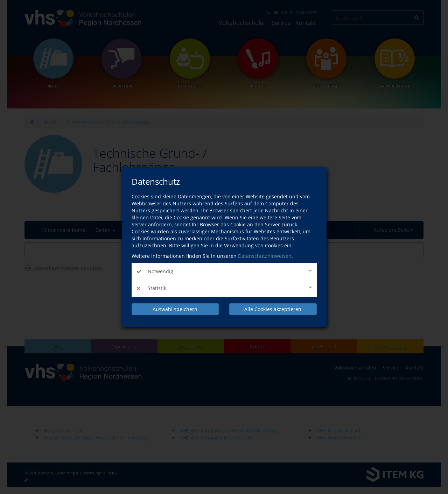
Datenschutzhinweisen (265, 256)
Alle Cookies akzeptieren (273, 309)
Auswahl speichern (175, 309)
